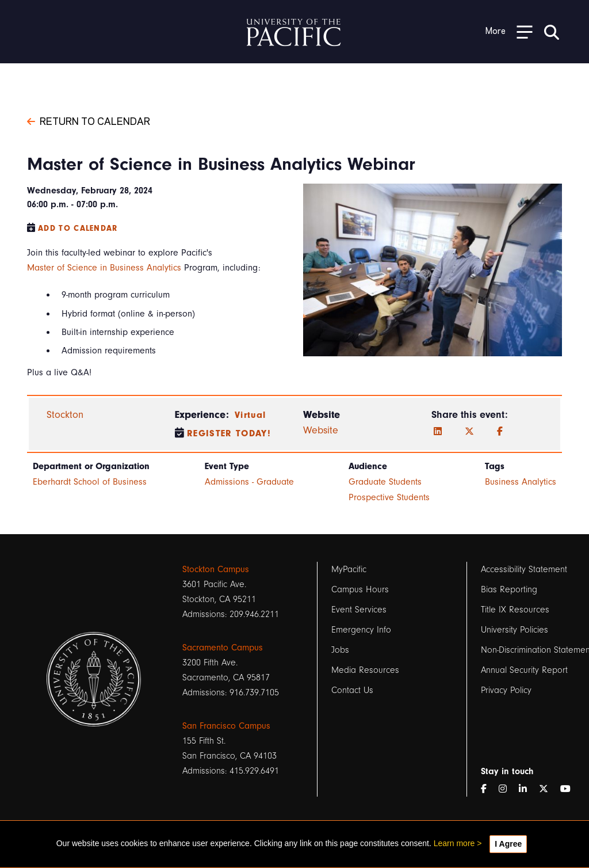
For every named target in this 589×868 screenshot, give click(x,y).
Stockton (65, 415)
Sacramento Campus (223, 648)
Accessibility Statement (524, 569)
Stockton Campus (216, 569)
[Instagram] (507, 789)
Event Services (359, 610)
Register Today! (229, 433)
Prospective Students (389, 497)
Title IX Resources (515, 610)
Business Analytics (521, 482)
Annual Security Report (524, 670)
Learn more (454, 843)
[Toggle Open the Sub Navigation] (509, 31)
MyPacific (349, 569)
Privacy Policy (506, 690)
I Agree (508, 844)
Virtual (250, 415)
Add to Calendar (78, 228)
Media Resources (365, 670)
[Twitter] (469, 432)
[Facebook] (500, 432)
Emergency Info (361, 630)
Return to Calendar (89, 120)
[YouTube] (570, 789)
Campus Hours (360, 589)
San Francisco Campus (226, 726)
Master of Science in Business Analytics (104, 268)
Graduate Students (385, 482)
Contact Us (352, 690)
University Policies (515, 630)
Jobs (340, 650)
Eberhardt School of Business (90, 482)
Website (321, 430)
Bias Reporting (509, 589)
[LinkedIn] (438, 432)
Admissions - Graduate (249, 482)
